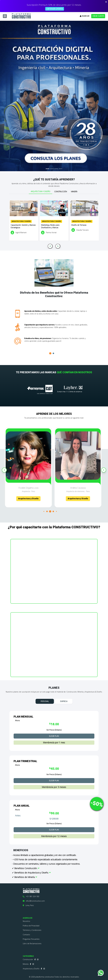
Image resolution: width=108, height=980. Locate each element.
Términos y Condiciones (32, 930)
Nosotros (26, 921)
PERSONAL (45, 701)
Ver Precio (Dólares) (54, 730)
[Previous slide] (50, 246)
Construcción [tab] (61, 192)
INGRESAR (85, 16)
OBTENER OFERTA (55, 9)
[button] (50, 353)
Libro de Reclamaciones (32, 943)
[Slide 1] (47, 169)
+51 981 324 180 (31, 896)
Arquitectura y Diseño (31, 969)
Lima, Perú (28, 905)
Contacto (26, 935)
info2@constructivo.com (34, 901)
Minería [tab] (74, 192)
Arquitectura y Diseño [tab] (40, 191)
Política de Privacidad (31, 926)
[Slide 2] (52, 169)
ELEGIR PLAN (54, 736)
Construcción (28, 959)
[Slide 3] (56, 169)
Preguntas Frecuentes (31, 939)
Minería (26, 964)
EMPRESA (64, 701)
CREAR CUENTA (98, 16)
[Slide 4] (61, 169)
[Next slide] (58, 246)
